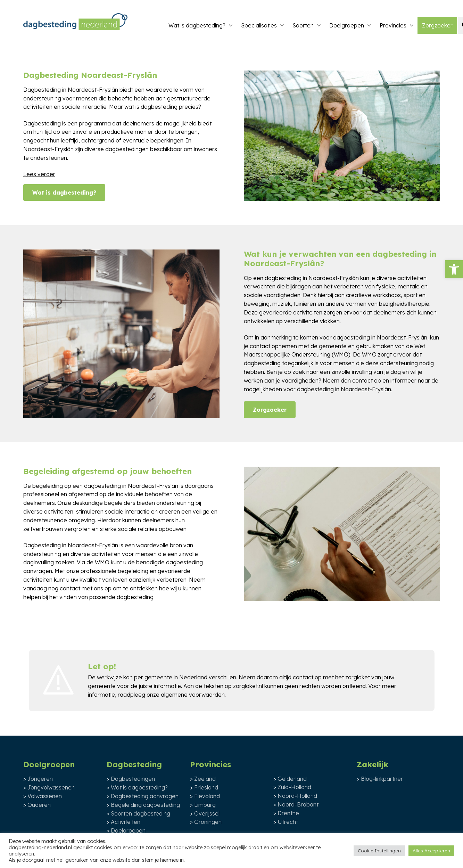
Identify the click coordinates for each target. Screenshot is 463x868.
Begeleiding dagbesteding (145, 805)
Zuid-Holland (294, 787)
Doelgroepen (347, 25)
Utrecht (288, 822)
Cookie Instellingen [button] (379, 851)
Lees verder (39, 174)
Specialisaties (259, 25)
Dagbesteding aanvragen (145, 796)
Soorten (303, 25)
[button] (454, 269)
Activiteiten (126, 822)
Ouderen (39, 805)
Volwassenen (45, 796)
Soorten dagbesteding (140, 813)
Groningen (208, 822)
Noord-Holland (297, 796)
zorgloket (358, 677)
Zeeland (205, 779)
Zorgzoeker (437, 25)
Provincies (393, 25)
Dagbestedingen (133, 779)
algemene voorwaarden (193, 695)
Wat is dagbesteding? (197, 25)
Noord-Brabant (298, 804)
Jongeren (40, 779)
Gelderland (292, 779)
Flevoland (207, 796)
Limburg (205, 805)
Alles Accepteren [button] (431, 851)
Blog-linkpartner (382, 779)
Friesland (206, 787)
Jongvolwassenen (51, 787)
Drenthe (288, 813)
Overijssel (207, 813)
